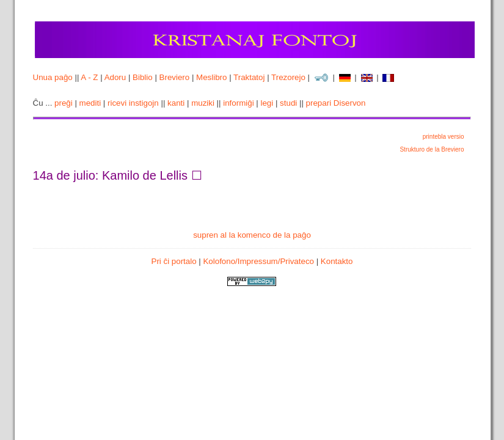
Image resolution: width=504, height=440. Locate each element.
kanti (176, 103)
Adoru (115, 77)
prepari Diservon (336, 103)
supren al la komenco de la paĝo (252, 235)
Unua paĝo (53, 77)
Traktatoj (249, 77)
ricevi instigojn (133, 103)
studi (288, 103)
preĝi (64, 103)
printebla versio (444, 137)
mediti (90, 103)
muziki (203, 103)
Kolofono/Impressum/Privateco (258, 261)
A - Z (89, 77)
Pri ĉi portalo (174, 261)
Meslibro (211, 77)
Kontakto (337, 261)
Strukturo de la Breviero (432, 149)
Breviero (175, 77)
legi (267, 103)
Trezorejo (288, 77)
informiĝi (238, 103)
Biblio (143, 77)
